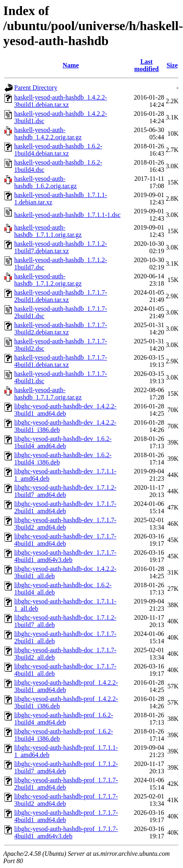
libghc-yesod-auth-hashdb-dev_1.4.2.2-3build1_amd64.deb (65, 410)
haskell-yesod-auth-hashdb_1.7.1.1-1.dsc (67, 215)
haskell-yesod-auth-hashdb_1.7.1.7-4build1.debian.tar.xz (61, 361)
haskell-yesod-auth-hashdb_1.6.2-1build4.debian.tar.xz (58, 150)
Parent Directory (36, 88)
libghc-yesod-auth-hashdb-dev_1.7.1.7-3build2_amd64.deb (65, 524)
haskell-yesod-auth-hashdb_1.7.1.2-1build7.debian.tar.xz (61, 247)
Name (71, 65)
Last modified (146, 65)
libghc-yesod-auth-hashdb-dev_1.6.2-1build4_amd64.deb (63, 442)
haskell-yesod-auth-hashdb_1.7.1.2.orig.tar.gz (48, 280)
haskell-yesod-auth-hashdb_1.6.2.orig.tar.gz (45, 182)
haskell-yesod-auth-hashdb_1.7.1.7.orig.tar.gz (48, 394)
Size (172, 65)
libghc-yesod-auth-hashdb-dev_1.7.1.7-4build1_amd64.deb (65, 540)
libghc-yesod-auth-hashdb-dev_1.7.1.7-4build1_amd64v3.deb (65, 556)
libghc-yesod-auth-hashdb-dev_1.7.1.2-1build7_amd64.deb (65, 491)
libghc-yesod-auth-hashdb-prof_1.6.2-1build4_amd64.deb (64, 719)
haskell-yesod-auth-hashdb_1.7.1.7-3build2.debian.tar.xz (61, 329)
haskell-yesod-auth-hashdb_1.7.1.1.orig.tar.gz (48, 231)
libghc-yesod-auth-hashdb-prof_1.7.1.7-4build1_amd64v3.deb (66, 832)
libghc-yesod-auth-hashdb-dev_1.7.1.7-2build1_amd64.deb (65, 507)
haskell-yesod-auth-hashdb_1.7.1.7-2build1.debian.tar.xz (61, 296)
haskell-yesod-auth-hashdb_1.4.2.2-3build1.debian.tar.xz (61, 101)
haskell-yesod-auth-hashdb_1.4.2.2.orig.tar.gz (48, 133)
